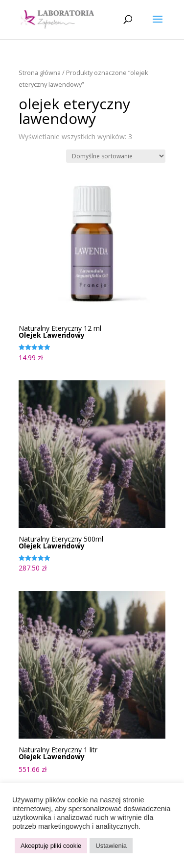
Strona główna (40, 73)
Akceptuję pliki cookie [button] (51, 846)
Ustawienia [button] (111, 846)
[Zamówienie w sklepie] (116, 156)
